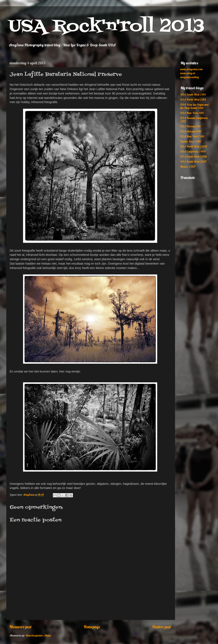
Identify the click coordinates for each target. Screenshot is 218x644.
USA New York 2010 (192, 136)
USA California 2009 (193, 151)
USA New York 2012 (192, 113)
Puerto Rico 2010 (191, 141)
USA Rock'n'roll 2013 (106, 27)
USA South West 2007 (193, 161)
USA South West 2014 (193, 94)
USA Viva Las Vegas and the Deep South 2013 (194, 106)
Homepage (92, 627)
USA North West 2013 (193, 99)
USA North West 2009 (194, 146)
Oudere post (162, 627)
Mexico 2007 (188, 166)
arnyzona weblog (189, 77)
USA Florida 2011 (190, 126)
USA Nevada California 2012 (194, 120)
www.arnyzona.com (191, 69)
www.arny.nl (188, 73)
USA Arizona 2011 (191, 131)
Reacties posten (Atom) (38, 635)
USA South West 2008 (193, 156)
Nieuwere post (20, 627)
